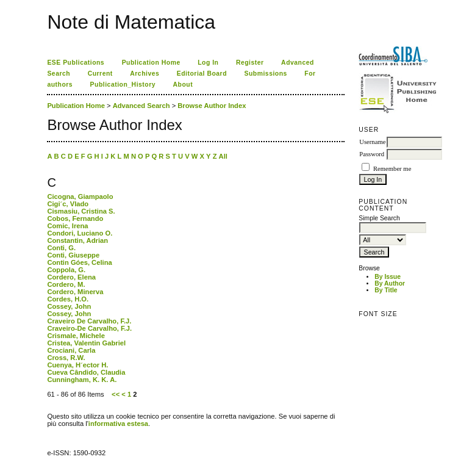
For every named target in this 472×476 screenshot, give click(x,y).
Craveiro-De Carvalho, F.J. (89, 328)
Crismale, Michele (76, 336)
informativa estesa (118, 424)
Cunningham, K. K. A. (82, 380)
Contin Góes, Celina (79, 262)
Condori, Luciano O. (80, 233)
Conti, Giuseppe (73, 255)
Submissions (266, 74)
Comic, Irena (67, 226)
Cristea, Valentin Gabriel (86, 343)
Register (250, 63)
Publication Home (151, 63)
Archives (145, 74)
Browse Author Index (212, 106)
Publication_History (123, 85)
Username (372, 142)
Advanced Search (141, 106)
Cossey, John (69, 306)
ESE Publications (76, 63)
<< (116, 394)
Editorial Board (202, 74)
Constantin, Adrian (77, 240)
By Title (386, 290)
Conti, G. (61, 248)
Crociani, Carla (71, 350)
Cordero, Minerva (75, 292)
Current (100, 74)
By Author (390, 283)
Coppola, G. (66, 270)
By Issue (388, 277)
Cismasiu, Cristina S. (81, 211)
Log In (208, 63)
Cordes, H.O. (68, 299)
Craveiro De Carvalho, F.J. (89, 321)
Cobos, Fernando (75, 218)
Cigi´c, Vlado (68, 204)
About (183, 85)
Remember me (392, 169)
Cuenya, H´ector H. (77, 365)
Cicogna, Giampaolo (80, 197)
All (223, 156)
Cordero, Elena (71, 277)
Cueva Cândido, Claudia (86, 372)
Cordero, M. (66, 284)
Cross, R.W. (66, 358)
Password (372, 154)
